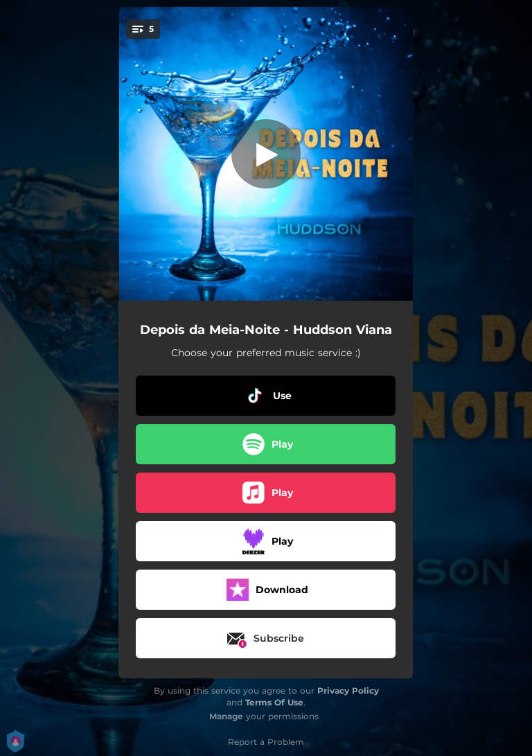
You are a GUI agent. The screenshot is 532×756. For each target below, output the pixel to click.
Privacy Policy (348, 691)
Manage (226, 716)
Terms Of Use (274, 702)
